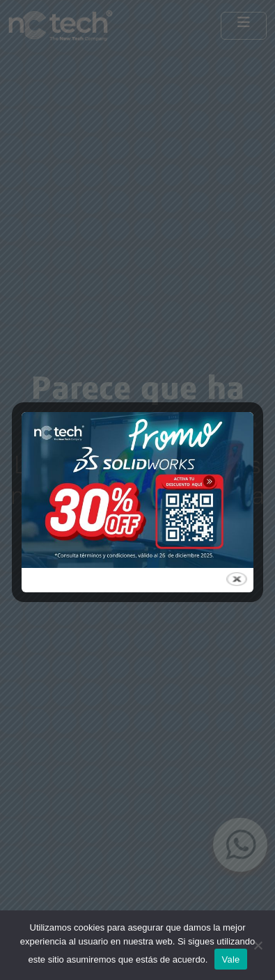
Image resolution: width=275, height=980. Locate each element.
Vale (230, 959)
